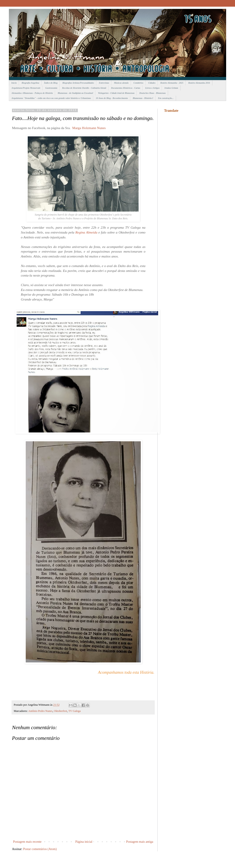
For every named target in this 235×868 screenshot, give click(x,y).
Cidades (152, 83)
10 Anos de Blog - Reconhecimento (112, 98)
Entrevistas (104, 83)
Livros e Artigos (152, 88)
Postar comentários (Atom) (40, 849)
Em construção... (166, 98)
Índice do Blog (51, 83)
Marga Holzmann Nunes (89, 128)
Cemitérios (138, 83)
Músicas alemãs (121, 83)
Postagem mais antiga (140, 842)
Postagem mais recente (27, 842)
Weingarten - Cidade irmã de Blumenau (116, 93)
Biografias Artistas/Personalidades (78, 83)
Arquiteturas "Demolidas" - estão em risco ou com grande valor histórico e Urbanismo (51, 98)
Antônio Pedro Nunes (40, 711)
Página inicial (84, 842)
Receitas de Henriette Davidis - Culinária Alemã (84, 88)
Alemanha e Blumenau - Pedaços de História (32, 93)
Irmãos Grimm (171, 88)
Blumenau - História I (143, 98)
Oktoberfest (60, 711)
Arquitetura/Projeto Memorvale (26, 88)
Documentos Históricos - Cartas (126, 88)
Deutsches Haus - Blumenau (152, 93)
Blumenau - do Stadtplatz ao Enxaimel (75, 93)
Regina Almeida (86, 232)
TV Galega (74, 711)
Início (14, 83)
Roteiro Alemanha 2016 (199, 83)
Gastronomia (51, 88)
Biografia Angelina (30, 83)
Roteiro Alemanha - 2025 (172, 83)
